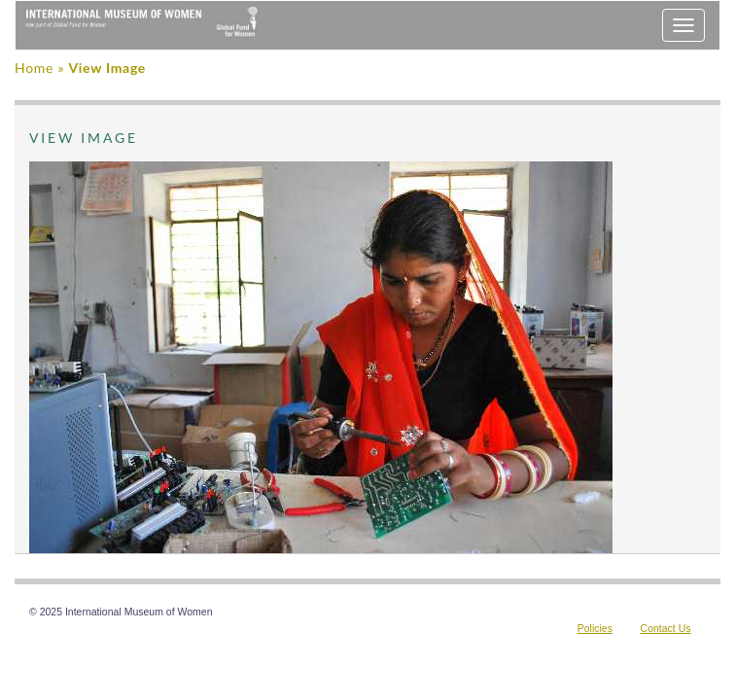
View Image (107, 68)
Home (34, 68)
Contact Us (666, 628)
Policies (595, 628)
